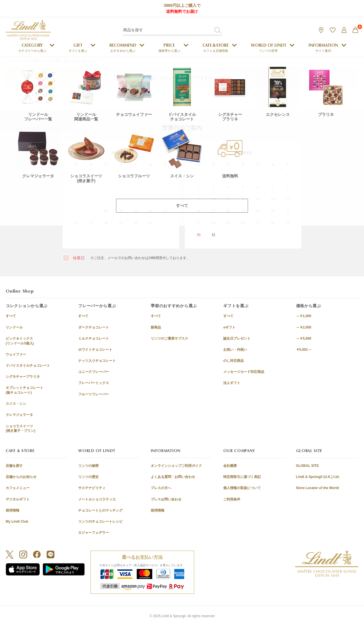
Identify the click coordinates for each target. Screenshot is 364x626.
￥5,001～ (304, 350)
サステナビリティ (92, 488)
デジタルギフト (18, 499)
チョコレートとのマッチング (100, 510)
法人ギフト (232, 383)
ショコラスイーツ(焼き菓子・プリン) (20, 429)
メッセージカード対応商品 (244, 372)
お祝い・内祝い (235, 350)
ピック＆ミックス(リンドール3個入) (20, 341)
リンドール (14, 327)
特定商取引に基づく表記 (242, 477)
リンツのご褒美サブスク (169, 338)
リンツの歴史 (88, 477)
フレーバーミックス (94, 383)
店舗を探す (14, 466)
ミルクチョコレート (94, 338)
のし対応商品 (233, 361)
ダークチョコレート (94, 327)
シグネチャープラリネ (23, 377)
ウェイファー (16, 354)
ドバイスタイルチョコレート (28, 366)
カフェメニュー (18, 488)
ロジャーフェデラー (94, 533)
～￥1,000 (304, 316)
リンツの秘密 (88, 466)
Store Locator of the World (318, 488)
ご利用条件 (232, 499)
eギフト (229, 327)
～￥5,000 (304, 338)
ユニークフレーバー (94, 372)
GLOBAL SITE (307, 466)
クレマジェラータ (19, 415)
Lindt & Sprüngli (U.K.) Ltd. (318, 477)
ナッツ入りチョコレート (97, 361)
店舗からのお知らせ (21, 477)
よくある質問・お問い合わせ (173, 477)
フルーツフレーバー (94, 394)
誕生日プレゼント (237, 338)
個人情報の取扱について (242, 488)
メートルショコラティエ (97, 499)
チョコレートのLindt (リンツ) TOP (33, 61)
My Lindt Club (17, 522)
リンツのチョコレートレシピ (100, 522)
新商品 (156, 327)
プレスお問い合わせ (166, 499)
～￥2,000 (304, 327)
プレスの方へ (161, 488)
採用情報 (13, 510)
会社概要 (230, 466)
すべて (11, 316)
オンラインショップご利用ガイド (176, 466)
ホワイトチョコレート (95, 350)
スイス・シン (16, 404)
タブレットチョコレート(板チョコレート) (24, 390)
